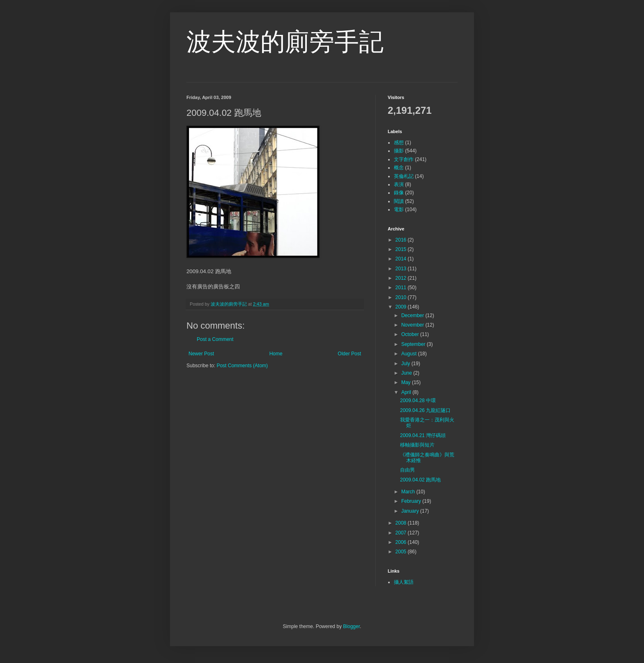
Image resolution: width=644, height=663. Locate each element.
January (411, 511)
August (410, 354)
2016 (402, 240)
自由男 (407, 470)
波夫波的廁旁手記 (285, 42)
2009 (402, 307)
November (413, 325)
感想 (399, 143)
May (407, 382)
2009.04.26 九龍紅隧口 (425, 410)
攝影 (399, 151)
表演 (399, 184)
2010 (402, 297)
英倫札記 (404, 176)
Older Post (349, 354)
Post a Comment (215, 339)
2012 (402, 278)
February (412, 501)
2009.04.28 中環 (418, 401)
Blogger (351, 626)
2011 (402, 288)
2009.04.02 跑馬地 (420, 480)
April (407, 392)
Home (276, 354)
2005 (402, 552)
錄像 (399, 193)
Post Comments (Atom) (242, 366)
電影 (399, 209)
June (407, 373)
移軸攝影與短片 (417, 445)
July (406, 364)
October (411, 334)
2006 (402, 542)
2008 (402, 523)
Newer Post (201, 354)
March (409, 492)
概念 (399, 168)
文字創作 (404, 159)
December (413, 315)
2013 (402, 269)
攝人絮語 (404, 582)
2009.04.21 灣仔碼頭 (423, 435)
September (414, 344)
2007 (402, 533)
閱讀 (399, 201)
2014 (402, 259)
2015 (402, 249)
